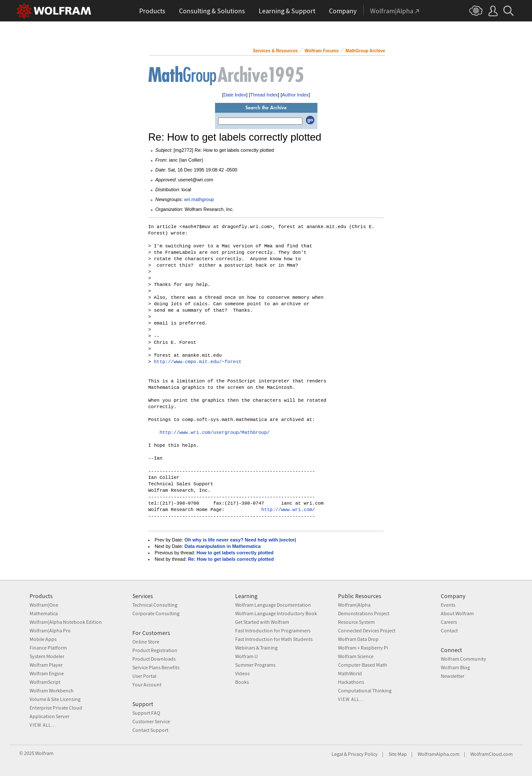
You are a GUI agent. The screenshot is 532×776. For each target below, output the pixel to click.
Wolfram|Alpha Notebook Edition (66, 622)
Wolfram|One (44, 605)
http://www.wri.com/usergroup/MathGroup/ (214, 433)
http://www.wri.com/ (288, 510)
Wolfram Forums (321, 51)
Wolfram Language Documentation (273, 605)
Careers (449, 622)
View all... (43, 725)
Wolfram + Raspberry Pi (363, 648)
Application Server (49, 716)
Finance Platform (48, 648)
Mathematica (44, 613)
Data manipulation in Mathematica (223, 546)
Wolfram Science (356, 656)
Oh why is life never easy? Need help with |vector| (240, 540)
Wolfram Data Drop (358, 639)
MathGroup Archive (365, 51)
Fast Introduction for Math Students (274, 639)
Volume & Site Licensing (55, 699)
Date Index (235, 95)
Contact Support (150, 730)
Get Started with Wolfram (262, 622)
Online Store (146, 642)
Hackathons (351, 682)
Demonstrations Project (364, 613)
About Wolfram (457, 613)
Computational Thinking (365, 690)
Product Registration (155, 650)
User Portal (144, 676)
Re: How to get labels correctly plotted (231, 559)
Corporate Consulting (156, 613)
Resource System (356, 622)
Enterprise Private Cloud (56, 708)
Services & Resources (275, 51)
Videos (242, 673)
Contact (449, 630)
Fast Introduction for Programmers (273, 630)
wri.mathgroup (199, 199)
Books (242, 682)
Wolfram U (247, 656)
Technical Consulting (155, 605)
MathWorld (350, 673)
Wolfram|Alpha (354, 605)
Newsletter (453, 676)
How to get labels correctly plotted (235, 553)
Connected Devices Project (367, 630)
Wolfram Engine (47, 673)
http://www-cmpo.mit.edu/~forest (198, 362)
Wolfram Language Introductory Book (276, 613)
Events (448, 605)
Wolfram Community (463, 659)
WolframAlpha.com (439, 754)
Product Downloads (154, 659)
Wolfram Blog (455, 667)
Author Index (295, 95)
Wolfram (44, 753)
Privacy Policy (363, 754)
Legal (337, 754)
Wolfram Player (46, 665)
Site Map (398, 754)
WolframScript (45, 682)
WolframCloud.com (492, 754)
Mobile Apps (43, 639)
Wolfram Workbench (52, 690)
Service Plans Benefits (156, 667)
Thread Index (264, 95)
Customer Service (151, 721)
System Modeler (47, 656)
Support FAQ (146, 713)
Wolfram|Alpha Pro (50, 630)
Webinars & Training (256, 648)
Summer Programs (255, 665)
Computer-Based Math (363, 665)
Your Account (147, 684)
